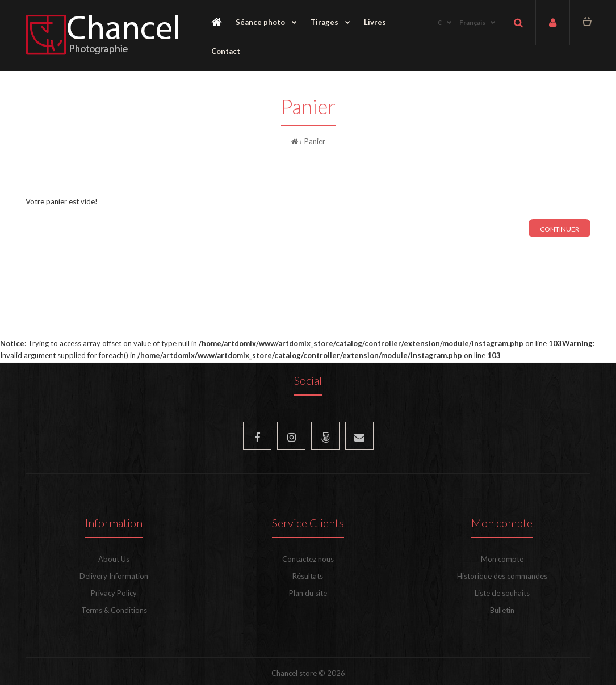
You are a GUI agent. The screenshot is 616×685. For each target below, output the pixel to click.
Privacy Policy (114, 593)
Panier (315, 141)
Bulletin (502, 610)
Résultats (308, 576)
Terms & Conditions (114, 610)
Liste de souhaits (502, 593)
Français (472, 22)
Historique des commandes (502, 576)
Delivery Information (114, 576)
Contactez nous (308, 559)
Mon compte (502, 559)
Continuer (560, 229)
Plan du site (308, 593)
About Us (114, 559)
